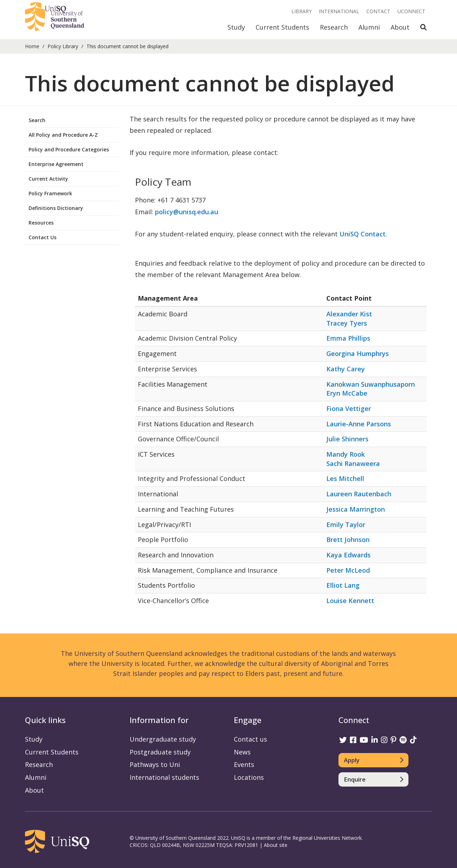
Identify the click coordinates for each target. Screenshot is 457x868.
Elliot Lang (343, 585)
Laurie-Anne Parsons (359, 424)
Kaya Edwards (348, 555)
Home (32, 46)
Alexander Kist (349, 314)
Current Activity (48, 179)
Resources (41, 223)
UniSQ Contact (363, 234)
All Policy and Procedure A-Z (63, 135)
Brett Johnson (348, 540)
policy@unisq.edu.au (187, 212)
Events (244, 764)
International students (164, 777)
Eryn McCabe (347, 393)
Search (37, 120)
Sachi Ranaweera (353, 463)
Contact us (250, 739)
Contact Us (42, 237)
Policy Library (63, 46)
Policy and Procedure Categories (69, 149)
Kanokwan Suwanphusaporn (371, 384)
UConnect (411, 11)
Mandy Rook (346, 454)
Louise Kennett (350, 601)
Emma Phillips (348, 338)
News (242, 752)
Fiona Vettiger (349, 408)
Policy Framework (50, 193)
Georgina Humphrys (358, 353)
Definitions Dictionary (56, 208)
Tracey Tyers (347, 323)
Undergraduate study (163, 739)
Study (236, 27)
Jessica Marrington (356, 509)
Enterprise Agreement (56, 164)
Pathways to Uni (155, 764)
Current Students (282, 27)
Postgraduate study (160, 752)
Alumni (369, 27)
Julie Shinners (347, 439)
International (339, 11)
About (400, 27)
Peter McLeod (348, 570)
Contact (378, 11)
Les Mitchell (345, 478)
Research (334, 27)
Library (302, 11)
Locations (249, 777)
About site (276, 845)
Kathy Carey (346, 369)
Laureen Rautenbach (359, 494)
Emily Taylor (346, 525)
